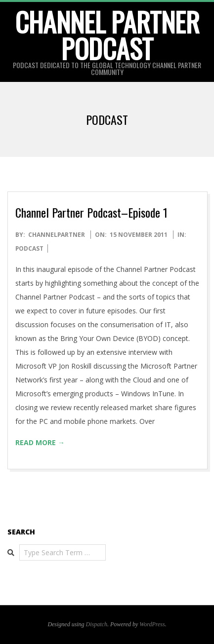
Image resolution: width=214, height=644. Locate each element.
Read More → (40, 442)
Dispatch (97, 624)
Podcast (29, 248)
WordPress (152, 624)
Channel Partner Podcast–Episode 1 (91, 212)
